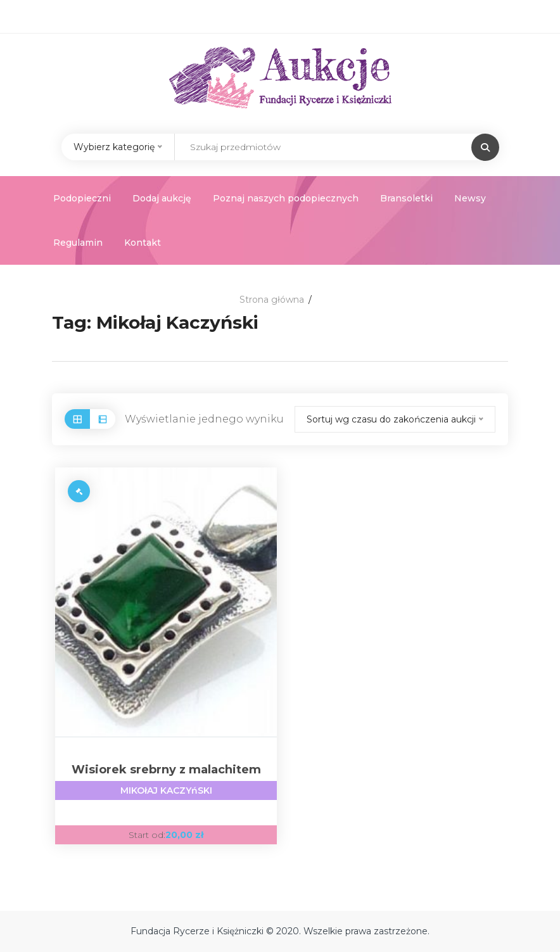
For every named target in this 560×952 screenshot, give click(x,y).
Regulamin (78, 243)
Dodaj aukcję (162, 198)
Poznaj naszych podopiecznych (286, 198)
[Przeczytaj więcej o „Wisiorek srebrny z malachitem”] (79, 491)
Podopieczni (82, 198)
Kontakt (143, 243)
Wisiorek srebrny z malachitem (166, 781)
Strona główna (272, 300)
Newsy (470, 198)
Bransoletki (406, 198)
